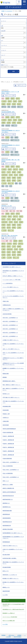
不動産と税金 (6, 301)
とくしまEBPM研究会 (8, 283)
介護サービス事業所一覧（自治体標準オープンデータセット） (13, 309)
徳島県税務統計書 (7, 526)
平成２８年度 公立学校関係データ (11, 462)
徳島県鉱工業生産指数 (8, 529)
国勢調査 (5, 377)
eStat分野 (3, 31)
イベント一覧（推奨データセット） (11, 287)
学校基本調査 (6, 410)
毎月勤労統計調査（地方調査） (10, 558)
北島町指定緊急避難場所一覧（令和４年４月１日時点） (11, 192)
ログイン (19, 4)
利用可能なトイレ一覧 (6, 206)
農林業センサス (6, 587)
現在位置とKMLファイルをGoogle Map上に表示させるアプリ (13, 605)
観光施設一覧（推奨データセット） (11, 578)
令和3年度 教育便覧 (7, 314)
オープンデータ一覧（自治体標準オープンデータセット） (13, 297)
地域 (2, 36)
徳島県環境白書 (6, 514)
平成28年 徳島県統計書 (8, 451)
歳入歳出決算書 (6, 555)
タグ (2, 41)
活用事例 (19, 635)
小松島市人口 (6, 418)
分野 (2, 26)
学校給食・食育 (6, 414)
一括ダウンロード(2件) (10, 208)
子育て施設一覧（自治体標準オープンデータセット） (13, 402)
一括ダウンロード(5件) (10, 164)
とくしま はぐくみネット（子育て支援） (12, 280)
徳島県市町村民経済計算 (8, 496)
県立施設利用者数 (7, 567)
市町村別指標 (6, 425)
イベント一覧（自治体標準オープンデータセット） (13, 292)
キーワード (4, 21)
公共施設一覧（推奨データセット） (11, 340)
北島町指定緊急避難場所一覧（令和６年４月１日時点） (11, 146)
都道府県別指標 (6, 591)
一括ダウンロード (21, 85)
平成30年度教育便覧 (7, 458)
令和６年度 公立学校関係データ (10, 333)
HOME (3, 11)
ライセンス (4, 50)
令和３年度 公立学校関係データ (10, 321)
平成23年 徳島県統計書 (8, 432)
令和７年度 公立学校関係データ (10, 336)
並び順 (3, 60)
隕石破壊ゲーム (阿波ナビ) (9, 613)
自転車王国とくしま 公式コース (10, 575)
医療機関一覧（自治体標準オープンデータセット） (13, 369)
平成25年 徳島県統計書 (8, 440)
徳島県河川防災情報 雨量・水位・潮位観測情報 (11, 160)
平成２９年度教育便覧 (8, 473)
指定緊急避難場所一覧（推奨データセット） (13, 533)
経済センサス (6, 571)
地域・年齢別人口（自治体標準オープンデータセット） (13, 389)
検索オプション (5, 65)
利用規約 (4, 635)
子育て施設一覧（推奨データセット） (11, 397)
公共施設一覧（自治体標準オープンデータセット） (13, 344)
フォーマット (4, 45)
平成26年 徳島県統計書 (8, 444)
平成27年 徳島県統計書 (8, 447)
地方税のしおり (6, 394)
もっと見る (5, 595)
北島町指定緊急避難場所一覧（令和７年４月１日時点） (11, 131)
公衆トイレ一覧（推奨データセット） (11, 349)
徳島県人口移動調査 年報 (8, 488)
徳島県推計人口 (6, 503)
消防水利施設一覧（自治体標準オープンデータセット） (13, 563)
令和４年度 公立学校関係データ (10, 325)
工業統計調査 (6, 421)
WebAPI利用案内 (17, 637)
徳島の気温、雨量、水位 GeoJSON (9, 236)
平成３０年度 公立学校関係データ (11, 477)
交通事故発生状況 (7, 305)
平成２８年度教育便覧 (8, 466)
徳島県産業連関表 (7, 518)
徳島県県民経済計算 (7, 522)
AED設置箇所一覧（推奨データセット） (12, 267)
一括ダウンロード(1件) (10, 96)
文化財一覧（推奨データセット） (10, 546)
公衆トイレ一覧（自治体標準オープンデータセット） (13, 353)
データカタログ (15, 7)
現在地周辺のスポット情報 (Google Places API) (13, 609)
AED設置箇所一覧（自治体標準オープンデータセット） (13, 271)
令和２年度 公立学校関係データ (10, 318)
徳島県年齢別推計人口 (8, 499)
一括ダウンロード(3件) (10, 238)
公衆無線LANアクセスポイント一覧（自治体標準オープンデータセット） (13, 364)
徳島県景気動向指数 (7, 511)
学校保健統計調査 (7, 406)
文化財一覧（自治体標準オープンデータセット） (13, 550)
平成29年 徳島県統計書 (8, 455)
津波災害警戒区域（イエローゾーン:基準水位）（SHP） (10, 92)
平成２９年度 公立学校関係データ (11, 470)
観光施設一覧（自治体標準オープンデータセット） (13, 583)
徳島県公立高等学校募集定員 (9, 492)
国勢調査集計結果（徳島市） (9, 381)
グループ (3, 55)
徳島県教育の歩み (7, 507)
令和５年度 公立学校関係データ (10, 329)
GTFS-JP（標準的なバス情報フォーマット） (13, 276)
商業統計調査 (6, 374)
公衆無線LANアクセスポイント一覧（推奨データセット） (13, 359)
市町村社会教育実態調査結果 (9, 429)
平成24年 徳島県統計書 (8, 436)
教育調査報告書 (6, 542)
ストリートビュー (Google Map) (10, 617)
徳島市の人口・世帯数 (8, 485)
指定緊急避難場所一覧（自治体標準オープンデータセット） (13, 537)
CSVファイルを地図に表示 (9, 621)
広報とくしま (6, 481)
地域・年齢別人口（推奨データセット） (12, 385)
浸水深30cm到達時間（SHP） (8, 112)
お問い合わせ (11, 635)
